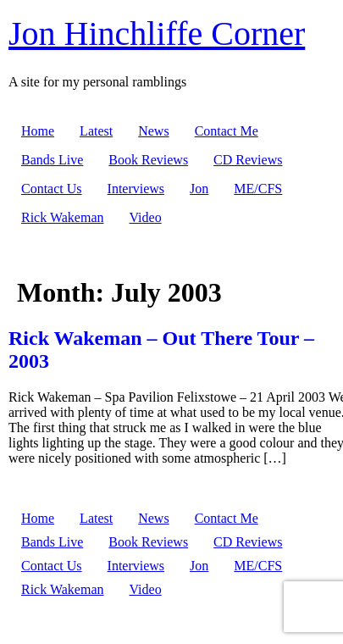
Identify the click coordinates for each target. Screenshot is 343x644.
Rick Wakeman (63, 217)
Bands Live (52, 160)
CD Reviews (248, 160)
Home (38, 131)
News (153, 131)
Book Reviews (148, 160)
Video (146, 217)
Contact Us (52, 189)
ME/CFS (258, 189)
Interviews (136, 189)
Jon (199, 189)
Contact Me (227, 131)
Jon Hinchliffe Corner (157, 33)
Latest (96, 131)
